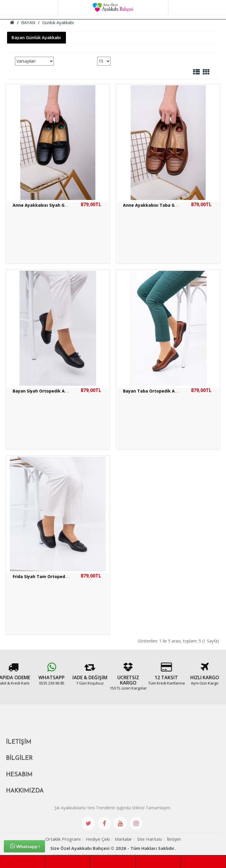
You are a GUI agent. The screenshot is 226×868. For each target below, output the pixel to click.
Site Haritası (149, 848)
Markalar (123, 848)
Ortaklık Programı (63, 848)
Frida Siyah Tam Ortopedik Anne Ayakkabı (57, 576)
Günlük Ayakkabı (58, 22)
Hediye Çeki (98, 848)
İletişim (174, 848)
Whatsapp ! (25, 846)
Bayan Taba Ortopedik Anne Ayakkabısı (165, 391)
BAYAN (28, 22)
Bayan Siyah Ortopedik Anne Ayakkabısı (55, 391)
